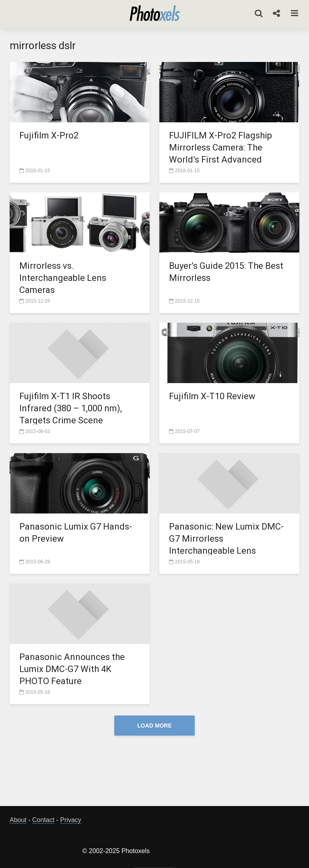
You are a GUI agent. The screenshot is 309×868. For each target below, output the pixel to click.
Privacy (70, 820)
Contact (43, 820)
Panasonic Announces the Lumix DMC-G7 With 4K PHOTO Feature (72, 669)
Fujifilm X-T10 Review (212, 396)
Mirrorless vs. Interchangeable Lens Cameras (63, 278)
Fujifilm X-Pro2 (49, 135)
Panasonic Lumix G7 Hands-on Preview (76, 533)
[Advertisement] (156, 773)
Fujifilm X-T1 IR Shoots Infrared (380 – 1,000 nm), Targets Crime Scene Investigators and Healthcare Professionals (78, 420)
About (18, 820)
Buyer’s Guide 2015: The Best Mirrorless (226, 272)
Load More (154, 726)
